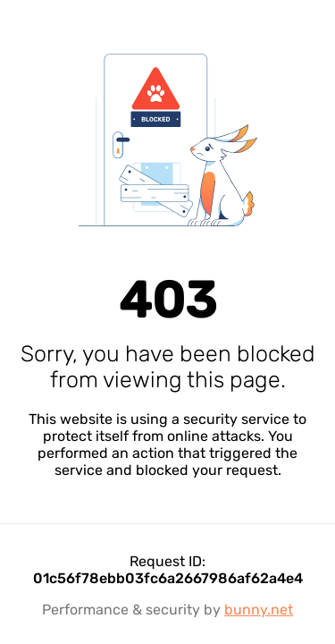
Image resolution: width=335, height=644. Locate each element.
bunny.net (259, 610)
